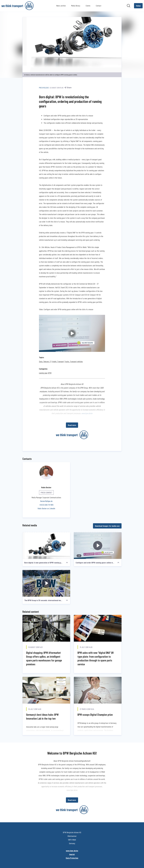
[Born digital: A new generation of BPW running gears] (46, 546)
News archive (61, 6)
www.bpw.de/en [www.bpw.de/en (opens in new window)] (72, 851)
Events (88, 6)
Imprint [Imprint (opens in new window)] (72, 854)
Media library (76, 6)
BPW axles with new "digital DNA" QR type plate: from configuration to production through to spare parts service (96, 659)
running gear (43, 373)
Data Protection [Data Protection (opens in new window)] (72, 858)
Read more (72, 425)
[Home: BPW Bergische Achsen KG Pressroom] (17, 6)
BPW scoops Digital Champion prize (95, 715)
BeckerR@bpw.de (46, 501)
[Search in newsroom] (129, 6)
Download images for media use (107, 526)
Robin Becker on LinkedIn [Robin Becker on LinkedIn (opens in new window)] (46, 509)
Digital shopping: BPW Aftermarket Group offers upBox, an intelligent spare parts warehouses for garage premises (44, 659)
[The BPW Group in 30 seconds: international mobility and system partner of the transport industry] (46, 583)
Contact (99, 6)
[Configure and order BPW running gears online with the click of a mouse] (98, 546)
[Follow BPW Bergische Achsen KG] (138, 6)
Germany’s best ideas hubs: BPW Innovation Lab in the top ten (42, 717)
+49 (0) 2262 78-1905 (46, 505)
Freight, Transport (58, 362)
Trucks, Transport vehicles (74, 362)
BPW (50, 373)
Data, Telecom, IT (45, 362)
